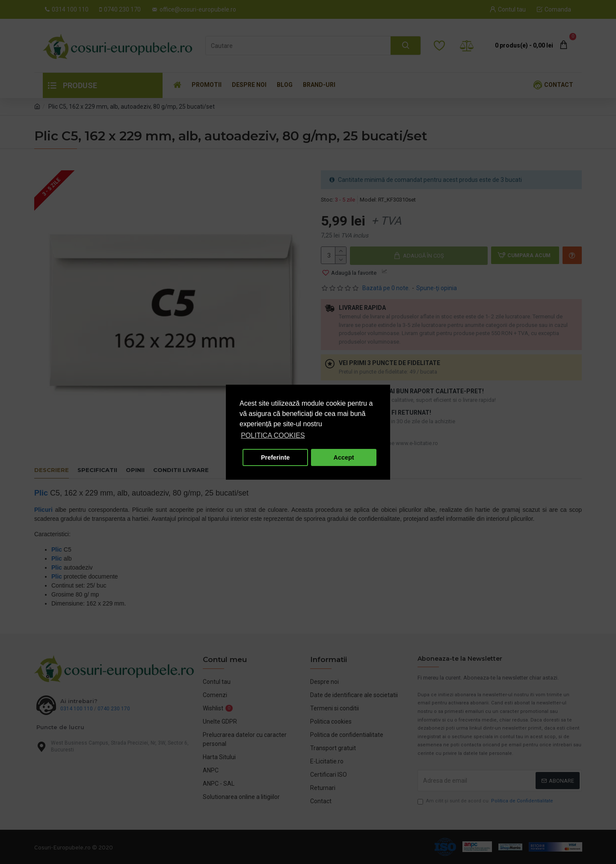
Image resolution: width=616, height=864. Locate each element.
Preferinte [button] (275, 457)
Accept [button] (344, 457)
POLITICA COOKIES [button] (273, 435)
